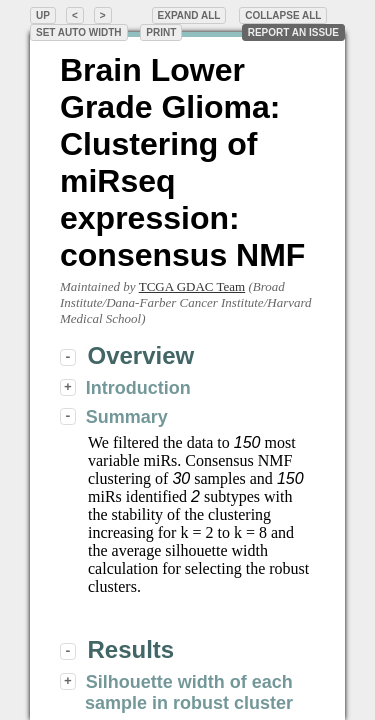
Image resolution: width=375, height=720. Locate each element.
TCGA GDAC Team (192, 286)
